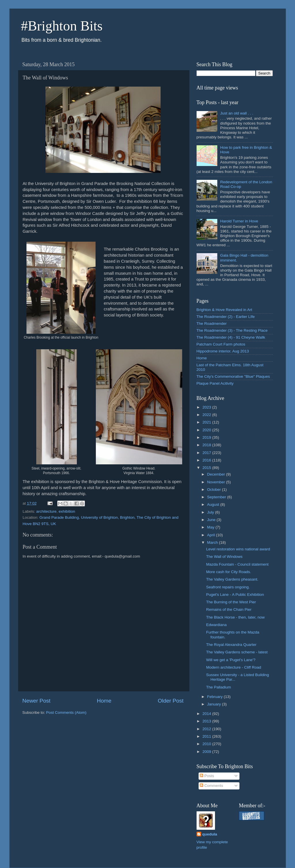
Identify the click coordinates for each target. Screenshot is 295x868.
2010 (207, 744)
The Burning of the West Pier (231, 602)
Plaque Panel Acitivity (215, 383)
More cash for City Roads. (229, 572)
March (213, 542)
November (217, 482)
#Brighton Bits (62, 26)
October (215, 490)
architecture (46, 511)
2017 (207, 453)
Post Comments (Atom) (66, 712)
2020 (207, 430)
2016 (207, 460)
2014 (207, 714)
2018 (207, 445)
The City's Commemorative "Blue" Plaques (233, 376)
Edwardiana (216, 625)
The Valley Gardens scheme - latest (237, 652)
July (211, 512)
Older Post (171, 701)
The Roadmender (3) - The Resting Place (232, 330)
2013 (207, 721)
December (217, 474)
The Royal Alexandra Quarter (231, 645)
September (217, 497)
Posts (207, 776)
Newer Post (37, 701)
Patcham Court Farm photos (221, 344)
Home (104, 701)
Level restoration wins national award (238, 549)
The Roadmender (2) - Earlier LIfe (226, 317)
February (216, 697)
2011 (207, 736)
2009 (207, 752)
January (215, 704)
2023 (207, 407)
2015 (207, 468)
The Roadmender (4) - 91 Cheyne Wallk (231, 337)
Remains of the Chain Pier (229, 609)
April (212, 535)
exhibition (67, 511)
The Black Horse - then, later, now (235, 617)
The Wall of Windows (224, 557)
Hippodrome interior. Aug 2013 (223, 351)
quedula (210, 834)
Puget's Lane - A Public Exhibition (235, 595)
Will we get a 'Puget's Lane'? (231, 660)
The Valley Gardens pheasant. (232, 579)
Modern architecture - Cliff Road (234, 667)
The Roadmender (212, 324)
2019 (207, 437)
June (212, 520)
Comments (211, 786)
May (211, 527)
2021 (207, 422)
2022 (207, 415)
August (214, 504)
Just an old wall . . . (237, 113)
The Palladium (218, 687)
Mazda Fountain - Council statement (237, 564)
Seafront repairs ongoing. (228, 587)
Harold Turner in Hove (239, 221)
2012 (207, 729)
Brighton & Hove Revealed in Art (224, 310)
